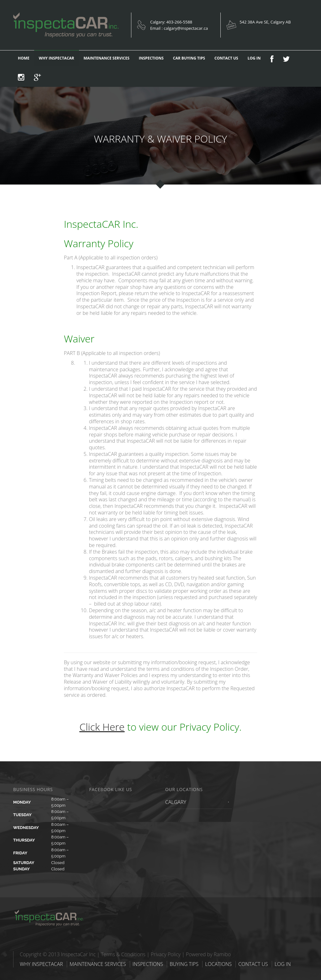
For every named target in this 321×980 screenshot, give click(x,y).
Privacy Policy (166, 954)
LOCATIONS (218, 964)
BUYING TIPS (184, 964)
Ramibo (222, 954)
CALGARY (176, 802)
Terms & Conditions (123, 954)
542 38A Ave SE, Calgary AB (265, 22)
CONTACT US (226, 58)
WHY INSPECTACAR (57, 58)
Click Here (102, 727)
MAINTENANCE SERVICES (107, 58)
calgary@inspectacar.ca (186, 28)
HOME (24, 58)
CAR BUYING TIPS (189, 58)
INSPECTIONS (151, 58)
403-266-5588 (179, 22)
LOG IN (254, 58)
